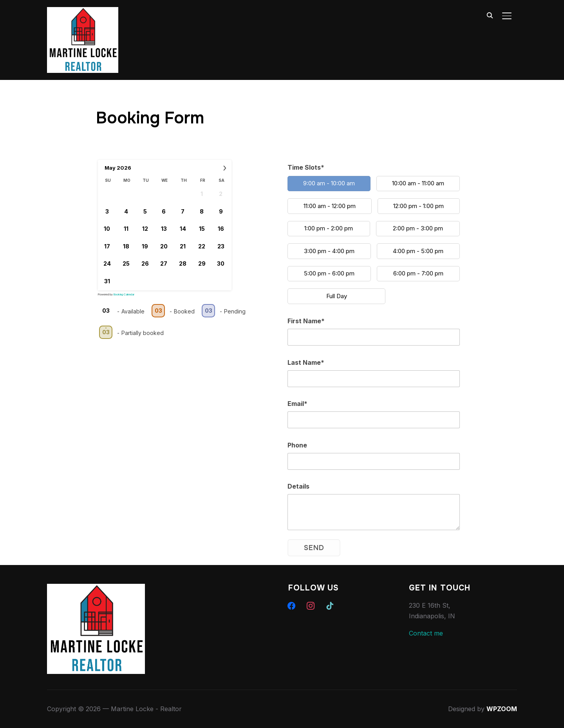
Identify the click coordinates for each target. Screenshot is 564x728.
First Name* (306, 321)
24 (107, 263)
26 (145, 263)
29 (202, 263)
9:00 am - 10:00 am (329, 183)
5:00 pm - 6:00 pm (329, 273)
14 (183, 229)
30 (221, 263)
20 (164, 246)
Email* (297, 404)
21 (183, 246)
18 (126, 246)
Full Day (337, 296)
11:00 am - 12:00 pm (330, 206)
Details (298, 486)
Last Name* (306, 362)
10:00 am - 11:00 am (418, 183)
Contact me (426, 633)
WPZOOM (502, 709)
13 (164, 229)
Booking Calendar (124, 294)
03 (106, 311)
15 (202, 229)
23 (221, 246)
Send (314, 547)
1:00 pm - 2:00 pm (329, 228)
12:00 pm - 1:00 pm (418, 206)
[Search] (490, 15)
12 (145, 229)
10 (107, 229)
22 (202, 246)
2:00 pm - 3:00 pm (418, 228)
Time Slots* (306, 167)
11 (126, 229)
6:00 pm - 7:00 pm (418, 273)
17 (107, 246)
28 (183, 263)
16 (221, 229)
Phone (297, 445)
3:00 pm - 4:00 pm (329, 251)
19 (145, 246)
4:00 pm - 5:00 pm (418, 251)
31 (107, 281)
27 (164, 263)
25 (126, 263)
